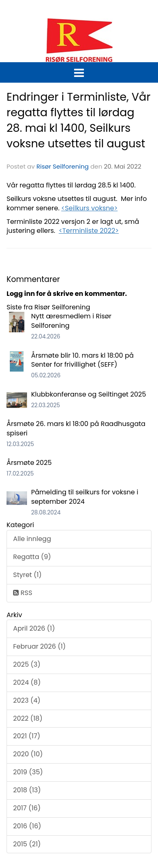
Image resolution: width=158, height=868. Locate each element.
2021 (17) (27, 736)
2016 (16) (27, 826)
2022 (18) (28, 718)
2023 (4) (27, 700)
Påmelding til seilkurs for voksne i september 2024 (85, 497)
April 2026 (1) (34, 628)
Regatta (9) (32, 557)
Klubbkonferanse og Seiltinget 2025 (89, 394)
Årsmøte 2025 (29, 463)
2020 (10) (28, 754)
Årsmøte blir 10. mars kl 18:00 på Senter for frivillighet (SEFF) (82, 360)
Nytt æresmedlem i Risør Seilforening (71, 321)
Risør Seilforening (63, 166)
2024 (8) (27, 682)
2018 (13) (27, 790)
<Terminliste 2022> (89, 231)
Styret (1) (27, 575)
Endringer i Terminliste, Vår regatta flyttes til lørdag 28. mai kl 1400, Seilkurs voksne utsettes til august (79, 120)
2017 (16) (27, 808)
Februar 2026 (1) (39, 646)
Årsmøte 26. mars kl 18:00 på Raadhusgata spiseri (76, 428)
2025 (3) (27, 664)
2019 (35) (28, 772)
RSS (23, 593)
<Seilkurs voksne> (90, 208)
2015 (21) (27, 844)
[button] (79, 71)
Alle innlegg (32, 539)
